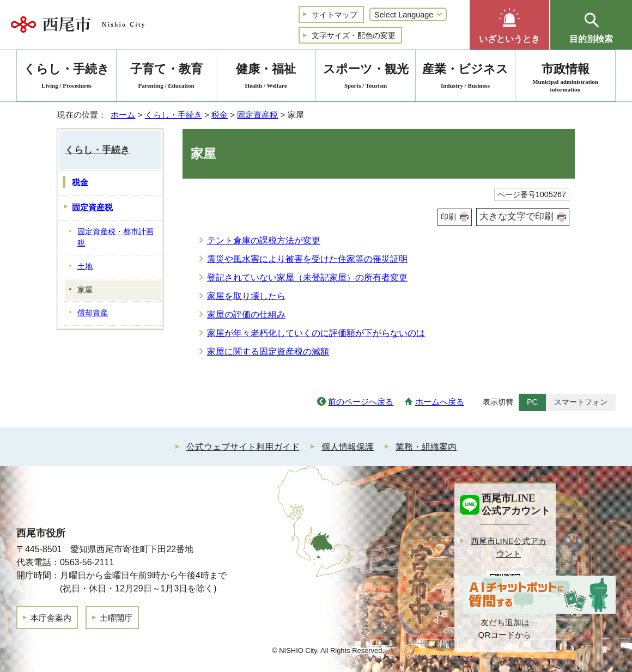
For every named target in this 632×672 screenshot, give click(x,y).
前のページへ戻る (361, 402)
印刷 (448, 217)
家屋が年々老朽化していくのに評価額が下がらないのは (316, 333)
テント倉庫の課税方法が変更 (264, 240)
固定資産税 (257, 115)
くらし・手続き (174, 115)
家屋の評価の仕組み (246, 314)
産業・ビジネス (465, 78)
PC (532, 402)
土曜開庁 (116, 618)
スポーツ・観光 (366, 78)
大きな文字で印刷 (516, 216)
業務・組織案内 (426, 447)
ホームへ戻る (440, 402)
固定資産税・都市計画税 (116, 237)
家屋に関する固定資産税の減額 (268, 352)
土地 (85, 267)
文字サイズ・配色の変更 (354, 35)
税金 (220, 115)
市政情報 (565, 78)
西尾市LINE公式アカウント (509, 547)
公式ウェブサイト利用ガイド (243, 447)
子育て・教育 (166, 78)
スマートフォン (581, 402)
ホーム (123, 115)
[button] (509, 25)
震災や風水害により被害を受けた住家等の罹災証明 (307, 259)
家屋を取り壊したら (246, 296)
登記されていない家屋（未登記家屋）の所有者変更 (307, 277)
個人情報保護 (348, 447)
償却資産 (93, 313)
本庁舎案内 (51, 618)
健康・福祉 (266, 78)
